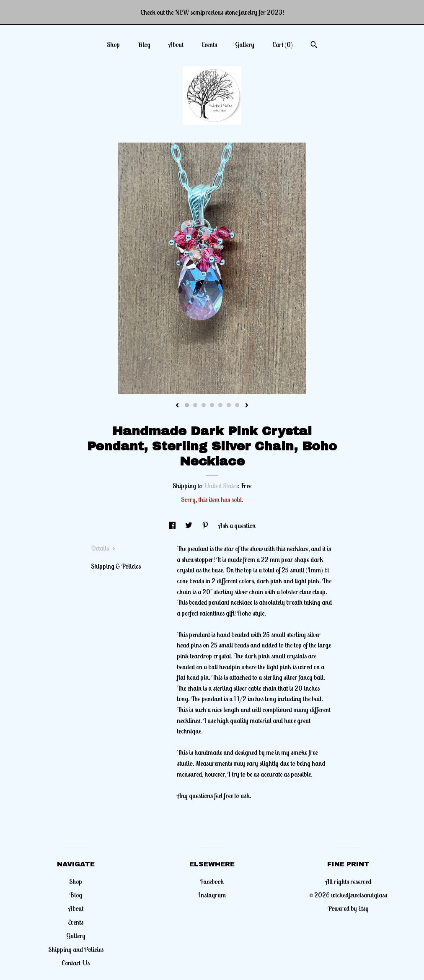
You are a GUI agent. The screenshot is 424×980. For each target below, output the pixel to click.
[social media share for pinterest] (206, 525)
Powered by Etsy (348, 908)
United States (221, 486)
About (176, 44)
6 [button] (229, 405)
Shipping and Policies (76, 949)
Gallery (245, 44)
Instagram (212, 895)
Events (209, 44)
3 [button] (204, 405)
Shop (113, 44)
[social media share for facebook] (173, 525)
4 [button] (212, 405)
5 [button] (220, 405)
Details (103, 548)
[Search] (314, 46)
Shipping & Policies (116, 566)
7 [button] (237, 405)
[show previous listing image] (177, 406)
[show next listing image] (247, 406)
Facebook (212, 881)
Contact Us (76, 963)
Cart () (283, 44)
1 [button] (187, 405)
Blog (144, 44)
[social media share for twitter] (189, 525)
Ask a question (237, 525)
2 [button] (195, 405)
